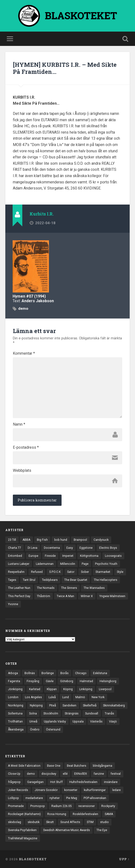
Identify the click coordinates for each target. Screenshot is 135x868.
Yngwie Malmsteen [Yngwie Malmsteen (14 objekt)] (112, 596)
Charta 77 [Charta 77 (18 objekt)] (15, 548)
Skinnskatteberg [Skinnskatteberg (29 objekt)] (114, 705)
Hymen (19, 296)
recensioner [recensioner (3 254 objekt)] (87, 806)
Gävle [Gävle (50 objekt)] (50, 681)
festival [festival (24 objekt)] (116, 774)
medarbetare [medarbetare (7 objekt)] (34, 798)
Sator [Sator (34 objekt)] (71, 572)
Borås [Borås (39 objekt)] (64, 673)
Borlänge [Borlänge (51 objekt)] (48, 673)
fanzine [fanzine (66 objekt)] (99, 774)
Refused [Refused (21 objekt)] (37, 572)
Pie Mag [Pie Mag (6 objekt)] (72, 798)
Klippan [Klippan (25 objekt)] (52, 689)
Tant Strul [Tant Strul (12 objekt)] (29, 580)
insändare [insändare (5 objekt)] (111, 782)
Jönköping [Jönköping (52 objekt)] (15, 689)
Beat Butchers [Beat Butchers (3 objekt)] (77, 766)
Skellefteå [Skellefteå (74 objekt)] (90, 705)
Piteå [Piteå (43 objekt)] (53, 705)
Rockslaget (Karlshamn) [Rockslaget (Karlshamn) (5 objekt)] (24, 814)
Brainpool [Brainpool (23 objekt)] (80, 540)
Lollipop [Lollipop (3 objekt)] (13, 798)
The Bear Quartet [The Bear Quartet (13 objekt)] (76, 580)
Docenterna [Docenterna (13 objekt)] (52, 548)
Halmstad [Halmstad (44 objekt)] (86, 681)
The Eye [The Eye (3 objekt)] (102, 830)
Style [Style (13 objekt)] (120, 572)
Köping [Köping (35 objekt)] (68, 689)
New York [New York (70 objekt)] (98, 697)
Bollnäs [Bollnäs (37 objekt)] (30, 673)
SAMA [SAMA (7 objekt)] (109, 814)
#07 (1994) (36, 296)
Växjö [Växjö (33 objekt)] (113, 722)
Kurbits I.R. (42, 214)
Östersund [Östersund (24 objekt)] (53, 730)
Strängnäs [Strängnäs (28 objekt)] (72, 713)
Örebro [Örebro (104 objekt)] (35, 730)
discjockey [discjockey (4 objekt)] (49, 774)
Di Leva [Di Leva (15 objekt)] (32, 548)
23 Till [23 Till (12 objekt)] (12, 540)
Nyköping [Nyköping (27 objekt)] (36, 705)
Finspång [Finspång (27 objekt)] (33, 681)
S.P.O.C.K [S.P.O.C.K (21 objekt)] (55, 572)
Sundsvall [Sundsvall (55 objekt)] (92, 713)
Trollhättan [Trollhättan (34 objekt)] (15, 722)
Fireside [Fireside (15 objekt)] (50, 556)
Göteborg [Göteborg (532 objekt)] (67, 681)
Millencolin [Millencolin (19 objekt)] (68, 564)
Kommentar (24, 353)
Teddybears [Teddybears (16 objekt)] (50, 580)
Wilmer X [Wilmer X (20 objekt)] (87, 596)
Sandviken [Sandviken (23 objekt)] (69, 705)
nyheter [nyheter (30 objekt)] (55, 798)
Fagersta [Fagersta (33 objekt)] (14, 681)
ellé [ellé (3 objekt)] (65, 774)
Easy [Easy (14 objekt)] (70, 548)
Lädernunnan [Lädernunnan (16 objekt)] (45, 564)
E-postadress (26, 447)
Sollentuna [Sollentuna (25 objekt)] (15, 713)
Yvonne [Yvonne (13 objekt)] (13, 604)
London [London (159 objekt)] (13, 697)
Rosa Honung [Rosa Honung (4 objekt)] (57, 814)
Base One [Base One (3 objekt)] (54, 766)
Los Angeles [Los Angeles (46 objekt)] (33, 697)
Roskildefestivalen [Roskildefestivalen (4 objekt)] (85, 814)
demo (23, 309)
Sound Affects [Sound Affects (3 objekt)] (70, 822)
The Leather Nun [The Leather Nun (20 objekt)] (19, 588)
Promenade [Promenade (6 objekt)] (16, 806)
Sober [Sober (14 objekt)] (85, 572)
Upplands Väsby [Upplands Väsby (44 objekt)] (55, 722)
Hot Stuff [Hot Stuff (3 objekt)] (56, 782)
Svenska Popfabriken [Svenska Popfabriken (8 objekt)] (22, 830)
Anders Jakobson (38, 301)
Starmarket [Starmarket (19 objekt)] (103, 572)
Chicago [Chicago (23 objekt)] (81, 673)
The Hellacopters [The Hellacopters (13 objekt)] (106, 580)
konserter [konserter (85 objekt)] (71, 790)
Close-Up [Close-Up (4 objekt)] (14, 774)
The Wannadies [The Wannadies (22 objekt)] (94, 588)
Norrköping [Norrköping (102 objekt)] (16, 705)
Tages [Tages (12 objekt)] (12, 580)
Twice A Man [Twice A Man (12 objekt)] (65, 596)
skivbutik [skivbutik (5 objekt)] (34, 822)
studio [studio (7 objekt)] (104, 822)
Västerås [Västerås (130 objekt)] (96, 722)
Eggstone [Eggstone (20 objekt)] (86, 548)
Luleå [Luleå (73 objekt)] (52, 697)
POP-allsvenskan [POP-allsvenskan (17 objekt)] (95, 798)
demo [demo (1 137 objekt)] (31, 774)
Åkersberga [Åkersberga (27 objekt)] (16, 730)
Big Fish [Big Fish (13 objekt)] (42, 540)
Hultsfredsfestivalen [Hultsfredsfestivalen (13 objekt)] (83, 782)
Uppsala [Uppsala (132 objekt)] (78, 722)
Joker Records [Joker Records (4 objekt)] (18, 790)
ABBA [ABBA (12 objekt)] (26, 540)
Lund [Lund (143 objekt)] (66, 697)
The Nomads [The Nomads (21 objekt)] (46, 588)
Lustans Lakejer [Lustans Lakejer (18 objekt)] (19, 564)
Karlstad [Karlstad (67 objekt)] (35, 689)
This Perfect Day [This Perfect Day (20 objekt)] (19, 596)
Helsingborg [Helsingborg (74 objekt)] (108, 681)
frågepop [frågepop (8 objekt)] (14, 782)
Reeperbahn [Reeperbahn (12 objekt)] (16, 572)
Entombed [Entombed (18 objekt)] (15, 556)
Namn (19, 424)
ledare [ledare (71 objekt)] (116, 790)
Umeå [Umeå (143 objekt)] (33, 722)
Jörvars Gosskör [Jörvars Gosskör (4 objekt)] (46, 790)
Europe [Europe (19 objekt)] (33, 556)
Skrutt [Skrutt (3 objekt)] (50, 822)
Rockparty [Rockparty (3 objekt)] (108, 806)
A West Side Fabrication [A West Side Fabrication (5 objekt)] (24, 766)
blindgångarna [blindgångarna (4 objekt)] (103, 766)
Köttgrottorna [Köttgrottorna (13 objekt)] (89, 556)
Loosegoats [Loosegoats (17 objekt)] (113, 556)
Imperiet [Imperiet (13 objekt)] (68, 556)
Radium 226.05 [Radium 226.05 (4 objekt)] (62, 806)
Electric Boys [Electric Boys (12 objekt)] (108, 548)
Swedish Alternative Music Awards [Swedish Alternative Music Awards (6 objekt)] (67, 830)
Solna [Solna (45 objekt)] (33, 713)
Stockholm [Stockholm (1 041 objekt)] (51, 713)
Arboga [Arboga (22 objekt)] (13, 673)
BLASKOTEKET (33, 859)
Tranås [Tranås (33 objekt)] (109, 713)
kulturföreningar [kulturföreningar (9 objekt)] (95, 790)
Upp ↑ (124, 859)
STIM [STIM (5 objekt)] (90, 822)
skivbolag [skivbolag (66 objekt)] (15, 822)
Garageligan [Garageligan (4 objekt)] (35, 782)
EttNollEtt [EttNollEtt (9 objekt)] (81, 774)
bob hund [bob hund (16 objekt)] (61, 540)
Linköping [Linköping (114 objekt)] (86, 689)
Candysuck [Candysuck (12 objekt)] (101, 540)
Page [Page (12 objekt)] (85, 564)
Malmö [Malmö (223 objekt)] (80, 697)
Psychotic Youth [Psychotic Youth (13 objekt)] (106, 564)
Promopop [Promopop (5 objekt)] (38, 806)
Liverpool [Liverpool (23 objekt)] (105, 689)
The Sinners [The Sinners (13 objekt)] (69, 588)
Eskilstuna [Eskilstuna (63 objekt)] (100, 673)
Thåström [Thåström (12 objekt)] (44, 596)
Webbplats (22, 471)
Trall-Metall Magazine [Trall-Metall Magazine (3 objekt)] (23, 838)
